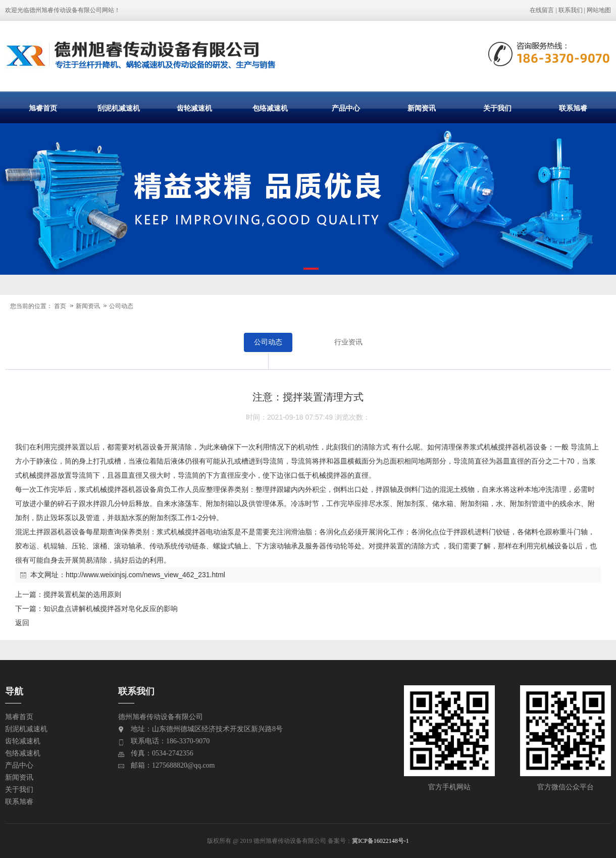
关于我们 (497, 108)
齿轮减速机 (194, 108)
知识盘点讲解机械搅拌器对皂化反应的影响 (111, 609)
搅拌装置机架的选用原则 (82, 594)
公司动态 (121, 306)
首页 (60, 306)
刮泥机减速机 (119, 108)
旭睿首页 (43, 108)
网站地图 (599, 10)
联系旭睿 (573, 108)
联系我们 (571, 10)
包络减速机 (270, 108)
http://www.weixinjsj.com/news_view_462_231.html (145, 575)
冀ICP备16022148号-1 (380, 841)
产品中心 (346, 108)
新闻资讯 (422, 108)
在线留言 (542, 10)
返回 (22, 623)
